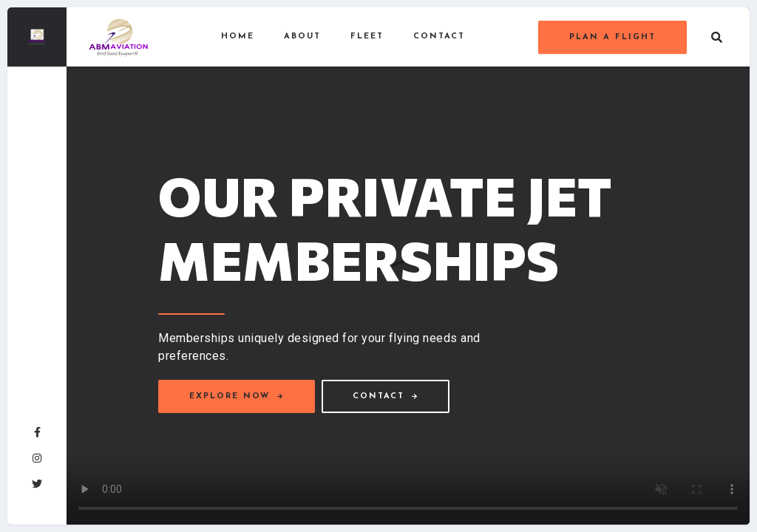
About (302, 37)
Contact (439, 37)
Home (238, 37)
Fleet (367, 37)
